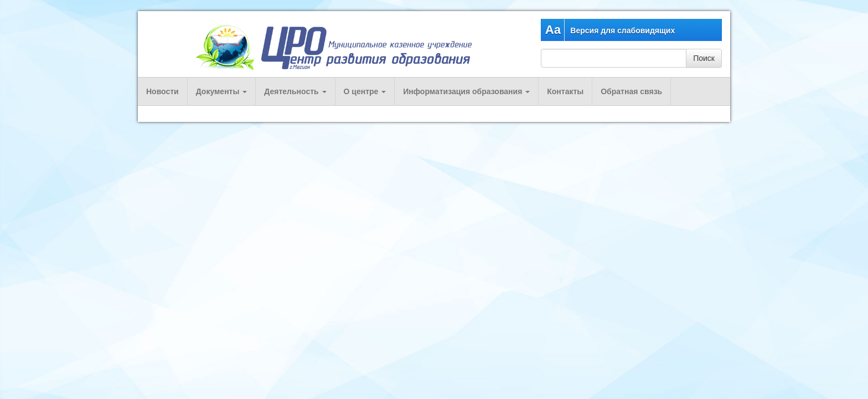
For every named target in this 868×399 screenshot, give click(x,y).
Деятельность (295, 91)
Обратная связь (631, 91)
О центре (365, 91)
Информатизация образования (466, 91)
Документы (222, 91)
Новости (162, 91)
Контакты (565, 91)
